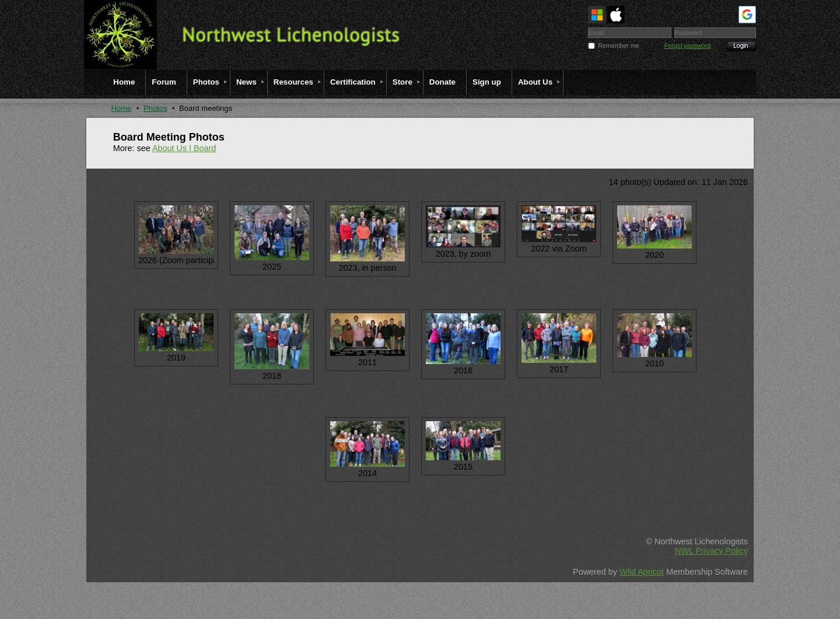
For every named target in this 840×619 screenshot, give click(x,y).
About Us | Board (184, 148)
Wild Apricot (642, 572)
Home (122, 108)
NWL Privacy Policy (711, 551)
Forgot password (687, 46)
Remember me (618, 46)
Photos (155, 108)
